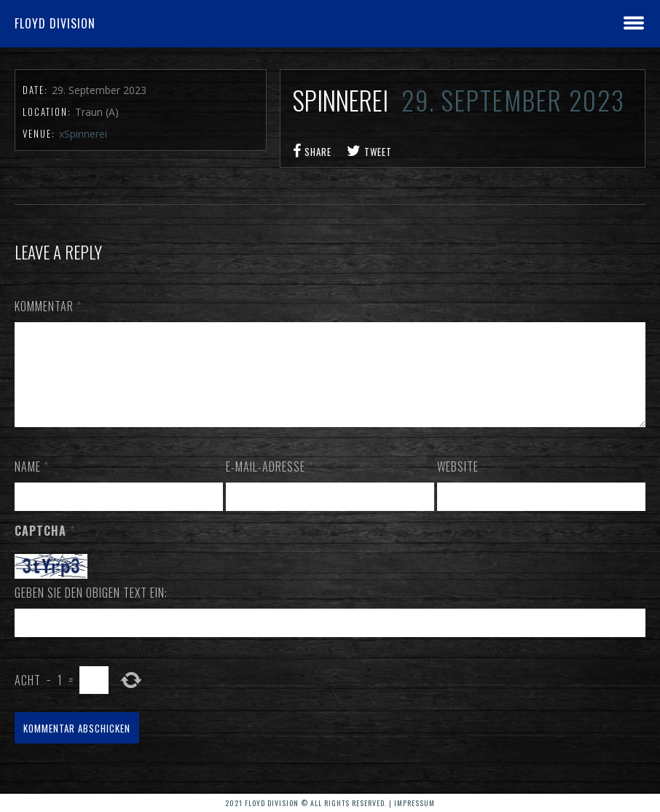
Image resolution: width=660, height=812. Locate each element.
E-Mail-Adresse (270, 484)
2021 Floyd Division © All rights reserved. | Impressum (330, 803)
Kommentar (48, 306)
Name (32, 484)
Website (458, 484)
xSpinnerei (83, 134)
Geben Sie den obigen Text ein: (91, 610)
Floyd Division (55, 23)
